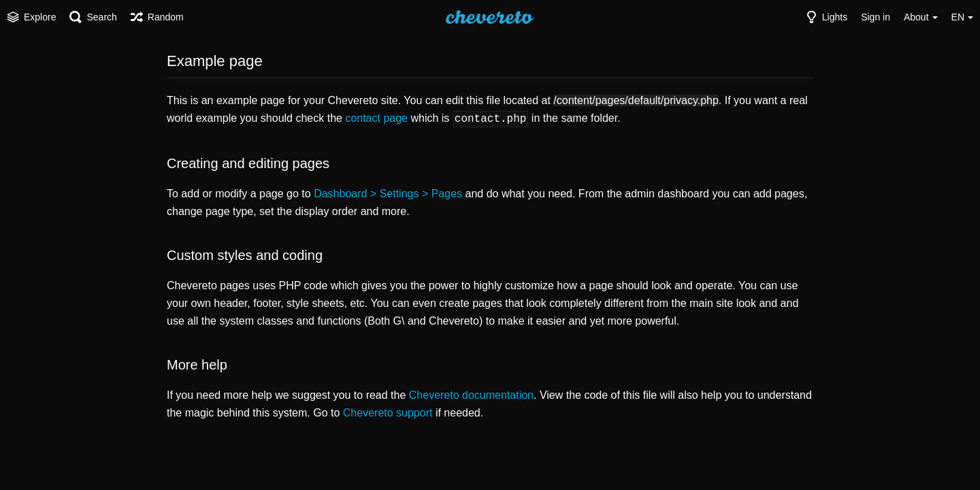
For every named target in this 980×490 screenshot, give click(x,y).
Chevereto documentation (471, 394)
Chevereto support (388, 411)
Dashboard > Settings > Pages (388, 192)
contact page (376, 118)
